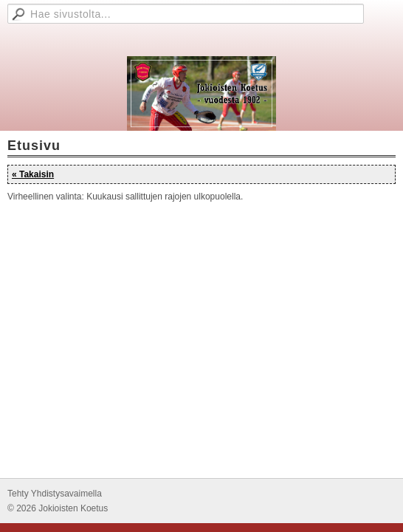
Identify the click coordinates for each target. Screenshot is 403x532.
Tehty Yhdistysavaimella (55, 494)
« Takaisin (33, 174)
